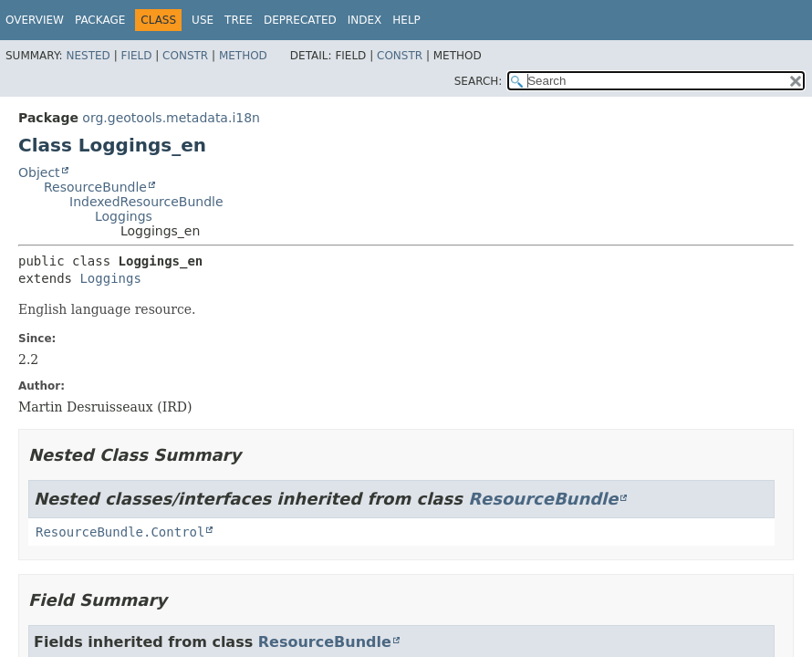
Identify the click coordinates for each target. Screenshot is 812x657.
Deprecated (300, 20)
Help (406, 20)
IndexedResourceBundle (146, 202)
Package (100, 20)
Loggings (124, 216)
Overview (35, 20)
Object (39, 172)
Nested (88, 56)
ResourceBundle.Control (120, 532)
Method (243, 56)
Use (203, 20)
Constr (185, 56)
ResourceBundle (95, 187)
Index (365, 20)
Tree (239, 20)
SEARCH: (479, 81)
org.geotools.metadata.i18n (171, 118)
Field (136, 56)
